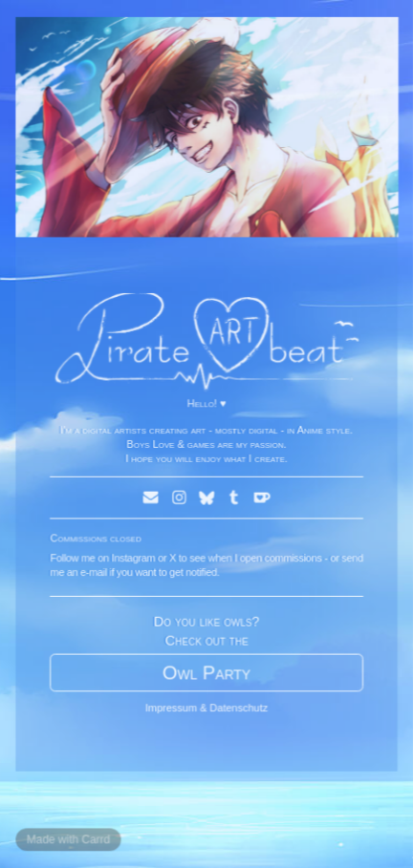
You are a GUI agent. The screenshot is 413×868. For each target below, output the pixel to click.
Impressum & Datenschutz (206, 706)
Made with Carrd (69, 837)
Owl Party (206, 671)
